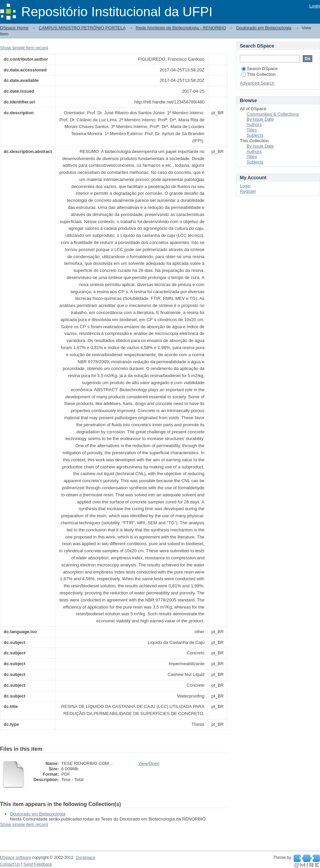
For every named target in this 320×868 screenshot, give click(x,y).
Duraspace (85, 858)
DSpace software (15, 858)
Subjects (255, 135)
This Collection (259, 74)
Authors (254, 125)
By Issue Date (260, 119)
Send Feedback (38, 864)
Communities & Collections (273, 114)
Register (248, 191)
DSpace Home (14, 28)
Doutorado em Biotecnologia (264, 28)
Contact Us (10, 864)
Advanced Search (257, 83)
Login (315, 6)
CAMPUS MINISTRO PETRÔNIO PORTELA (82, 28)
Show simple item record (24, 48)
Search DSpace (260, 69)
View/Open (149, 763)
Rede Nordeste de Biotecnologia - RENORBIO (181, 28)
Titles (252, 130)
